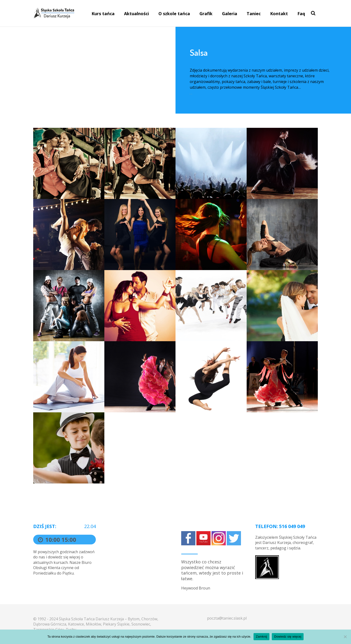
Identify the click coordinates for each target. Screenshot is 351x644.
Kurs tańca (103, 14)
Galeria (230, 14)
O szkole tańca (174, 14)
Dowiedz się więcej (288, 637)
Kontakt (279, 14)
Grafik (206, 14)
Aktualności (136, 14)
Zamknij (261, 637)
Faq (301, 14)
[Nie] (345, 637)
